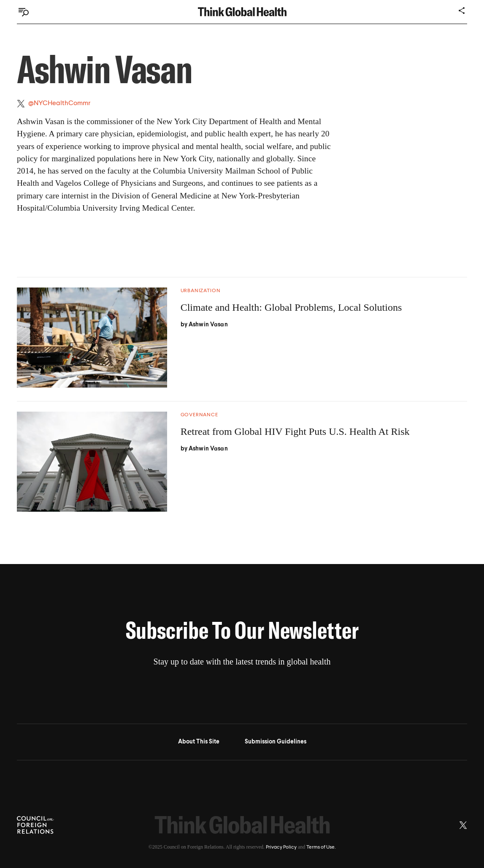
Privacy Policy (281, 847)
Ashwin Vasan (208, 325)
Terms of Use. (321, 847)
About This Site (199, 742)
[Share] (462, 11)
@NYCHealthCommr (59, 103)
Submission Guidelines (276, 742)
